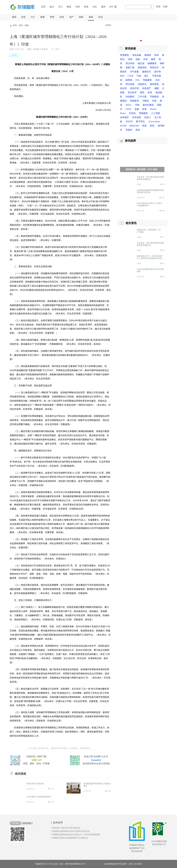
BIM (122, 76)
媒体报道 (154, 84)
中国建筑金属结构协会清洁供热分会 (67, 835)
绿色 (23, 17)
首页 (43, 7)
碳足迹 (141, 63)
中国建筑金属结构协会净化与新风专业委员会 (71, 831)
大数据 (145, 101)
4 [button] (146, 41)
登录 (158, 7)
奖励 (138, 130)
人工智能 (156, 113)
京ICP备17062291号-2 (95, 864)
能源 (81, 17)
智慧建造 (124, 55)
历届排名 (142, 84)
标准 (150, 92)
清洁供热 (130, 63)
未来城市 (124, 117)
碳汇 (147, 76)
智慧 (52, 17)
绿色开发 (134, 88)
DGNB (123, 126)
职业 (101, 17)
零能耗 (129, 130)
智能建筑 (143, 113)
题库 (103, 7)
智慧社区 (154, 67)
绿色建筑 (130, 97)
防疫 (157, 55)
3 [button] (144, 41)
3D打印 (129, 121)
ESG (33, 17)
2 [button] (141, 41)
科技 (62, 17)
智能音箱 (142, 67)
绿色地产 (147, 88)
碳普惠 (129, 80)
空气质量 (134, 72)
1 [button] (138, 41)
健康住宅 (147, 72)
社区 (95, 7)
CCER (130, 76)
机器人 (148, 117)
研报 (86, 7)
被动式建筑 (148, 105)
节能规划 (154, 97)
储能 (157, 88)
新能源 (148, 55)
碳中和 (158, 72)
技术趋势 (137, 117)
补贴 (154, 101)
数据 (69, 7)
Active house (154, 121)
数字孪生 (140, 121)
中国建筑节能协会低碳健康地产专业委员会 (70, 838)
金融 (137, 109)
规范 (142, 92)
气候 (139, 76)
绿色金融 (137, 55)
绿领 (130, 59)
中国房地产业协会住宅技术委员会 (66, 828)
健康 (42, 17)
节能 (137, 105)
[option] (142, 33)
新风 (152, 126)
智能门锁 (130, 67)
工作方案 (142, 97)
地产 (71, 17)
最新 (14, 17)
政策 (145, 109)
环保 (145, 59)
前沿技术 (132, 92)
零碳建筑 (147, 80)
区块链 (132, 113)
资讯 (60, 7)
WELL (129, 105)
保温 (144, 126)
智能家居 (134, 101)
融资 (153, 59)
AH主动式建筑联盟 (92, 835)
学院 (78, 7)
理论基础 (130, 84)
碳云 (52, 7)
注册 (165, 7)
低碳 (91, 17)
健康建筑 (152, 63)
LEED (128, 109)
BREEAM (134, 126)
